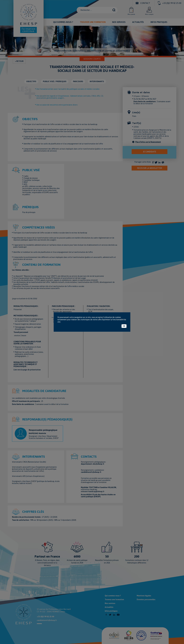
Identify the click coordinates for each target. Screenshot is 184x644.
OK (124, 326)
